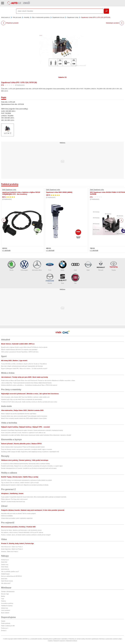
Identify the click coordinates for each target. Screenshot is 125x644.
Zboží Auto (4, 579)
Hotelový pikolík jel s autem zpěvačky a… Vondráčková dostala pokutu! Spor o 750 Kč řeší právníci (29, 385)
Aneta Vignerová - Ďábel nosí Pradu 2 (12, 549)
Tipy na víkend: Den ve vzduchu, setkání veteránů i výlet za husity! (20, 483)
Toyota (114, 266)
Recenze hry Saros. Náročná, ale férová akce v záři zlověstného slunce (21, 530)
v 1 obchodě (6, 250)
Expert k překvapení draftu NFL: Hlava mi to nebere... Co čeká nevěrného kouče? (24, 369)
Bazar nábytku (5, 613)
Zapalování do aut (58, 17)
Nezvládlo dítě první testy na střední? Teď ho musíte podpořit (18, 513)
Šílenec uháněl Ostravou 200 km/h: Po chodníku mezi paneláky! (19, 350)
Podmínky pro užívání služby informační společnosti (83, 639)
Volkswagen (24, 266)
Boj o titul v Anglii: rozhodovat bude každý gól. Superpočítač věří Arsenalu (22, 366)
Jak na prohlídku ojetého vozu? (10, 572)
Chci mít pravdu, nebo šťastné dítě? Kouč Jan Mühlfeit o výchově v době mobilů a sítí (25, 397)
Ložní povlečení (6, 610)
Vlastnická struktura (71, 641)
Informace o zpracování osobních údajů (110, 639)
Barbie (3, 596)
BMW (63, 266)
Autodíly (27, 17)
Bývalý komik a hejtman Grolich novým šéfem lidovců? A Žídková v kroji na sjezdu (24, 347)
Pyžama (3, 601)
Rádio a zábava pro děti (8, 626)
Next (121, 220)
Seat (63, 279)
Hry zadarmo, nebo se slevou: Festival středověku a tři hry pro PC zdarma (22, 532)
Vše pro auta (17, 17)
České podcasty (6, 623)
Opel (88, 266)
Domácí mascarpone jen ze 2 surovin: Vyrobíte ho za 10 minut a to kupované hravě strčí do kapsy (29, 468)
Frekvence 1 (5, 628)
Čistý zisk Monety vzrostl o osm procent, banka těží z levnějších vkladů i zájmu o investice (27, 449)
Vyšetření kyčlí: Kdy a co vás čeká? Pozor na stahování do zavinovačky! (22, 399)
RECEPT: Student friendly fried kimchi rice (13, 502)
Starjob (3, 621)
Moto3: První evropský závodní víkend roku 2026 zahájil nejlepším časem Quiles (24, 418)
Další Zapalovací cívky (9, 190)
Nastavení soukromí (59, 641)
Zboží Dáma (5, 567)
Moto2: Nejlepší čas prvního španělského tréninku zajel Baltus (19, 414)
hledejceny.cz (5, 560)
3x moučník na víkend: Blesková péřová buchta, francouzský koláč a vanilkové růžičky (25, 464)
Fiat (75, 279)
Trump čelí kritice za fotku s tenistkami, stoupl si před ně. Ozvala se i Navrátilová (24, 364)
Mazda (50, 279)
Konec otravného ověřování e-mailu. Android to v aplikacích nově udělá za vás (23, 433)
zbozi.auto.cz (6, 17)
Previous (4, 220)
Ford (50, 266)
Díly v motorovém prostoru (41, 17)
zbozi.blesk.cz (5, 569)
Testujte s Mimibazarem (8, 591)
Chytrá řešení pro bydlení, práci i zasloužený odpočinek (17, 518)
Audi (75, 266)
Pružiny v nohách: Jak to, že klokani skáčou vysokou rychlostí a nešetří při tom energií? (26, 535)
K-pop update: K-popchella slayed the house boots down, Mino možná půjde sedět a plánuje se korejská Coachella (34, 497)
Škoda (11, 266)
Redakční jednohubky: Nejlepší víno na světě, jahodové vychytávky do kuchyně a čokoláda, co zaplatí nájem (32, 466)
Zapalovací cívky (73, 17)
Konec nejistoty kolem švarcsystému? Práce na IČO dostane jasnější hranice (23, 447)
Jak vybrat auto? (6, 583)
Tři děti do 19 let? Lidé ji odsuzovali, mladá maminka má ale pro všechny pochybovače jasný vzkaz (29, 402)
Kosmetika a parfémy (7, 603)
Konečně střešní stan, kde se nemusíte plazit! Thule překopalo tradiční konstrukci (24, 416)
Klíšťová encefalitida (7, 516)
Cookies (50, 641)
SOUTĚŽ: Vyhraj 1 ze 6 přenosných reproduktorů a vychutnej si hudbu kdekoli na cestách (27, 480)
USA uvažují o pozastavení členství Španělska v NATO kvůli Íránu (20, 352)
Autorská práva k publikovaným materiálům (55, 639)
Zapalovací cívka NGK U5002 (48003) (59, 192)
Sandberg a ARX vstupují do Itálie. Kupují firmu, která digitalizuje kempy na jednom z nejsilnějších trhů (30, 452)
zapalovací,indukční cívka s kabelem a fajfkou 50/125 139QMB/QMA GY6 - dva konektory (21, 193)
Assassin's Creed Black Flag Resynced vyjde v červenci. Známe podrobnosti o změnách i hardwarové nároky (32, 430)
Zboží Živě (4, 562)
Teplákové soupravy (7, 606)
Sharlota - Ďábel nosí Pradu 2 (10, 551)
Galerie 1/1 (62, 77)
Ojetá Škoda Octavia (7, 581)
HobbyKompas (5, 574)
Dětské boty (5, 608)
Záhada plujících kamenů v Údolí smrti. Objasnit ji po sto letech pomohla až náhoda (25, 485)
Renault (101, 266)
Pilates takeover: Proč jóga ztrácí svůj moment (14, 499)
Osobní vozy (5, 564)
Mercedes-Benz (37, 266)
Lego (3, 599)
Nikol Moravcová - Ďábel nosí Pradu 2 (12, 547)
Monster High (5, 594)
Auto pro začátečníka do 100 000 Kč (11, 576)
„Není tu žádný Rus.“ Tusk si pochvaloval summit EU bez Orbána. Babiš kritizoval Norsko (26, 383)
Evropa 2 (4, 630)
